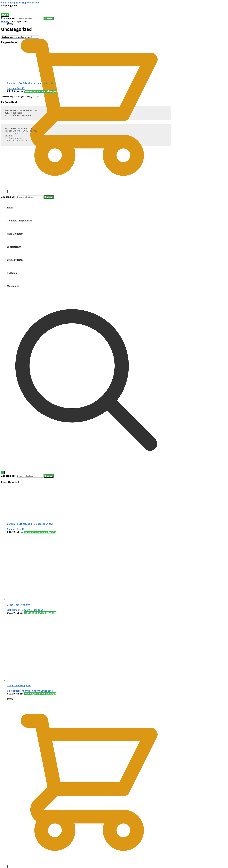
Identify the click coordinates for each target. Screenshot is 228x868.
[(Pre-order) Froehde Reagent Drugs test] (29, 680)
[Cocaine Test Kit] (29, 519)
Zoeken (49, 18)
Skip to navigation (11, 3)
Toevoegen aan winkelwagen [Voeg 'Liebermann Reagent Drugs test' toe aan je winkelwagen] (40, 613)
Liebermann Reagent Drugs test (25, 610)
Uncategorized (44, 524)
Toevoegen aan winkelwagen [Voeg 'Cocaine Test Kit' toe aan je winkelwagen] (40, 532)
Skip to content (30, 3)
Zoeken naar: (9, 18)
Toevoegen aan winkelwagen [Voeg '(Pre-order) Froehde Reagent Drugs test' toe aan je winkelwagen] (40, 694)
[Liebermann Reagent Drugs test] (29, 599)
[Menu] (5, 15)
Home (4, 22)
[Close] (3, 472)
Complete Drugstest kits (21, 524)
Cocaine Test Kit (16, 529)
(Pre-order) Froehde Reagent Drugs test (30, 691)
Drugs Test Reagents (19, 605)
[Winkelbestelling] (20, 37)
